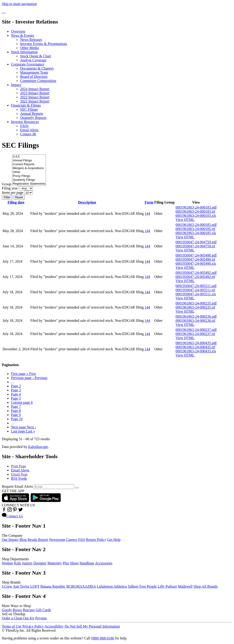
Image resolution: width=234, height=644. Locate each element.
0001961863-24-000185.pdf (196, 225)
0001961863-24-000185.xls (196, 233)
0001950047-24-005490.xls (196, 263)
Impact (16, 85)
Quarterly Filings (29, 180)
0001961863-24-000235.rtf (195, 307)
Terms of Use (12, 626)
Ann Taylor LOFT (26, 586)
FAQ (82, 540)
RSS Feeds (19, 478)
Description (87, 202)
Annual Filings (29, 161)
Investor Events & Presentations (44, 44)
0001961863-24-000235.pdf (196, 303)
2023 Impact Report (35, 93)
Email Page (19, 474)
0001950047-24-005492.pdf (196, 273)
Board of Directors (34, 77)
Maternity (55, 563)
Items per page (13, 192)
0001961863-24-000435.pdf (196, 343)
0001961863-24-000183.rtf (195, 211)
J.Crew (7, 586)
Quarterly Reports (33, 118)
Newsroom (57, 540)
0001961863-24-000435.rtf (195, 347)
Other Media (29, 48)
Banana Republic (53, 586)
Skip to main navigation (19, 4)
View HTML (185, 220)
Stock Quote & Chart (36, 56)
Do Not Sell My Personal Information (92, 626)
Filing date (16, 202)
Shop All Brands (206, 586)
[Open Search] (4, 13)
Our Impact (10, 540)
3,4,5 (29, 157)
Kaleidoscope (38, 447)
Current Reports (29, 164)
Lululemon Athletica (112, 586)
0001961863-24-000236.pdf (196, 316)
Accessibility (54, 626)
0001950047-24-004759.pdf (196, 242)
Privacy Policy (33, 626)
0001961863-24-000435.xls (196, 351)
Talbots (133, 586)
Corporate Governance (28, 64)
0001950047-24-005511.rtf (195, 290)
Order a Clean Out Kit (18, 618)
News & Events (22, 35)
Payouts (41, 618)
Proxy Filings (29, 176)
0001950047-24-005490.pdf (196, 255)
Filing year (10, 188)
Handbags (87, 563)
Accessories (104, 563)
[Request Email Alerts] (54, 487)
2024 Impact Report (35, 89)
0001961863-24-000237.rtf (195, 334)
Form (149, 202)
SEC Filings (29, 109)
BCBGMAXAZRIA (81, 586)
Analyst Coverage (33, 60)
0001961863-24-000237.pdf (196, 330)
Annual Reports (32, 114)
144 (147, 213)
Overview (18, 31)
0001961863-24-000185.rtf (195, 229)
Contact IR (28, 134)
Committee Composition (38, 81)
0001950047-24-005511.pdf (196, 286)
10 (17, 419)
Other (29, 172)
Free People (148, 586)
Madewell (185, 586)
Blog (23, 540)
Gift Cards (43, 610)
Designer (40, 563)
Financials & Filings (26, 105)
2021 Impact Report (35, 101)
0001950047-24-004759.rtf (195, 246)
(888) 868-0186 (103, 638)
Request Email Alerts (17, 486)
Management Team (34, 72)
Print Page (19, 466)
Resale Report (38, 540)
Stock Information (24, 52)
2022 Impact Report (35, 97)
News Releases (31, 40)
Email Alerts (29, 130)
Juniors (27, 563)
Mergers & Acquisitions (29, 168)
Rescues (29, 610)
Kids (17, 563)
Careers (72, 540)
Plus (66, 563)
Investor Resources (25, 122)
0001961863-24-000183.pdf (196, 207)
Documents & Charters (37, 68)
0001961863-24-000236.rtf (195, 321)
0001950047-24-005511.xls (196, 294)
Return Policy (96, 540)
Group (7, 184)
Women (7, 563)
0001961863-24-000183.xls (196, 216)
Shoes (74, 563)
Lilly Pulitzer (167, 586)
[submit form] (77, 488)
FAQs (24, 126)
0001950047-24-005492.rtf (195, 277)
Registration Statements (29, 184)
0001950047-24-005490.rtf (195, 259)
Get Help (114, 540)
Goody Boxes (12, 610)
